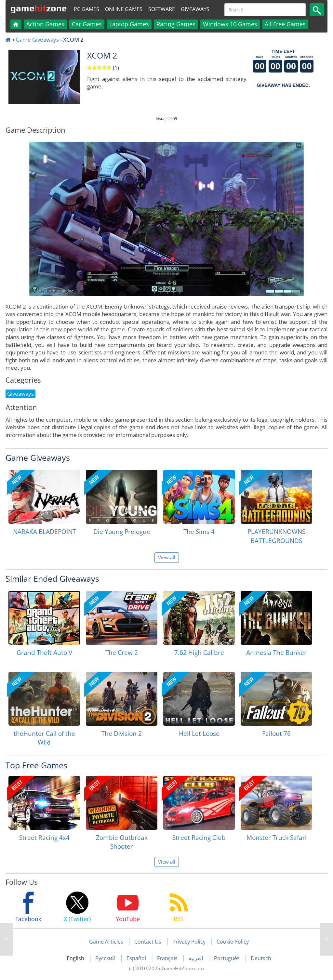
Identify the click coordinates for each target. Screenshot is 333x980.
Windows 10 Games (230, 24)
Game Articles (106, 942)
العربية (196, 958)
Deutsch (261, 958)
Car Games (87, 24)
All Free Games (285, 24)
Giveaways (195, 9)
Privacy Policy (189, 942)
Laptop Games (129, 24)
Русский (106, 958)
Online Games (124, 9)
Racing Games (176, 24)
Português (227, 958)
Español (137, 958)
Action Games (45, 24)
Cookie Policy (233, 942)
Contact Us (148, 942)
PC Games (87, 9)
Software (162, 9)
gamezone (39, 8)
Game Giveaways (37, 40)
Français (168, 958)
